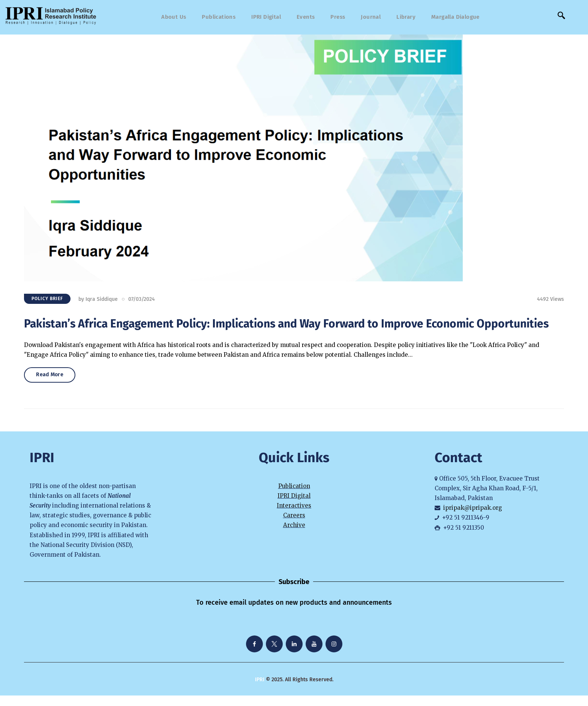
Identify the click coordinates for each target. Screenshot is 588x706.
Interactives (294, 516)
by (98, 301)
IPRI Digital (294, 506)
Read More (55, 384)
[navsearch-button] (561, 17)
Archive (294, 536)
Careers (294, 526)
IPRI (260, 690)
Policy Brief (47, 301)
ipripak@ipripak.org (473, 519)
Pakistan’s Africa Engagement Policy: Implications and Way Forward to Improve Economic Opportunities (286, 326)
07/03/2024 (142, 301)
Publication (294, 496)
